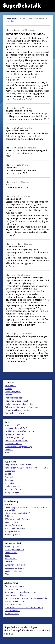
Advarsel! (9, 477)
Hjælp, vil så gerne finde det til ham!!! (20, 404)
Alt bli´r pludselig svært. (15, 550)
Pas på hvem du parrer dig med (18, 465)
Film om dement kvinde (15, 601)
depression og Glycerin (15, 568)
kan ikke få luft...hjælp (14, 571)
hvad (7, 453)
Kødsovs (8, 389)
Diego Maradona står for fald (17, 428)
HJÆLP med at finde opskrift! (17, 401)
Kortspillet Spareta (13, 531)
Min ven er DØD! (12, 522)
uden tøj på (10, 483)
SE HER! (8, 474)
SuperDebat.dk (12, 19)
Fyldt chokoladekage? (14, 398)
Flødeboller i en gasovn (15, 413)
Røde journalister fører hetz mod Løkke (21, 592)
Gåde (7, 574)
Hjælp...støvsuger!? (13, 486)
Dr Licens (9, 516)
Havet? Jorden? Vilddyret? (15, 595)
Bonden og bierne (12, 534)
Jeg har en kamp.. (12, 614)
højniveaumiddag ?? (13, 589)
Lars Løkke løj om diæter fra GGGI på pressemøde (26, 598)
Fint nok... (9, 450)
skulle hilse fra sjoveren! (15, 528)
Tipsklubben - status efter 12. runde (20, 431)
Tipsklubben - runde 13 (14, 434)
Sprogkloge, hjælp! (13, 492)
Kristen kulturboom (13, 604)
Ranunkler (9, 480)
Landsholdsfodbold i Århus (16, 441)
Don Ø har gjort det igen (15, 437)
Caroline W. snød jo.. (13, 444)
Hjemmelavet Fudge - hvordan (17, 410)
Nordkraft (9, 504)
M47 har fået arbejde (14, 525)
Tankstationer (11, 562)
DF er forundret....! (12, 611)
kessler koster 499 (12, 425)
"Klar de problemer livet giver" (17, 513)
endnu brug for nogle (14, 489)
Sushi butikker (11, 386)
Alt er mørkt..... (11, 559)
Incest (7, 556)
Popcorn (8, 395)
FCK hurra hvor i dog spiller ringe (18, 447)
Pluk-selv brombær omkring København (21, 407)
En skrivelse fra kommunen (16, 586)
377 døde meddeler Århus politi (18, 519)
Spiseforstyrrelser (12, 546)
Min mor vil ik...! (11, 553)
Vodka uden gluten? (13, 392)
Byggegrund (10, 471)
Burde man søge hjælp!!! (15, 565)
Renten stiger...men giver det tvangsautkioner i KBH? (26, 468)
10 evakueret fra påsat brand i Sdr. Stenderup (24, 608)
